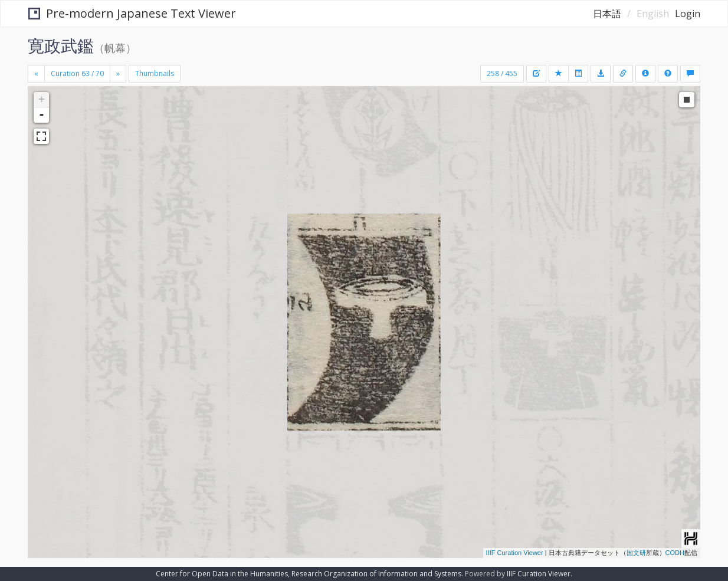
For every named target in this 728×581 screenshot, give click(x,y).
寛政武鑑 (61, 45)
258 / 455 (502, 73)
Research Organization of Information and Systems (376, 574)
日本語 (607, 14)
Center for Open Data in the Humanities (222, 574)
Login (688, 14)
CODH (675, 553)
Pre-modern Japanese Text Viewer (132, 13)
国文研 (636, 553)
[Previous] (36, 74)
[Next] (118, 74)
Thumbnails (155, 73)
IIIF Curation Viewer (515, 553)
